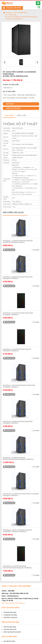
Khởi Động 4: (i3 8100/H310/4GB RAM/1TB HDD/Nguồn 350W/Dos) (17, 350)
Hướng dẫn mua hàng (10, 615)
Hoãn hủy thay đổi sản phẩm (12, 632)
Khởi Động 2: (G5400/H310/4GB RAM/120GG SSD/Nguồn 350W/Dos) (18, 278)
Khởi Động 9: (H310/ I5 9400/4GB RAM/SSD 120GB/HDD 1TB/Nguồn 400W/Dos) (17, 531)
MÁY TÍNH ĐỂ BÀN (21, 13)
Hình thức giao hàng (10, 627)
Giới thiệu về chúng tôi (10, 617)
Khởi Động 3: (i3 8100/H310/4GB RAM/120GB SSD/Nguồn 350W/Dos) (18, 314)
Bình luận (22, 115)
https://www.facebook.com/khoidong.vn (13, 603)
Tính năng (9, 115)
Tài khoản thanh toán (10, 612)
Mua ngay (10, 104)
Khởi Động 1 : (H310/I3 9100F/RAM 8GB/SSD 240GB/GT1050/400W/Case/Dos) (18, 241)
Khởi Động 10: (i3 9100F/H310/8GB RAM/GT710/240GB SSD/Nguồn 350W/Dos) (17, 567)
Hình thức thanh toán (10, 629)
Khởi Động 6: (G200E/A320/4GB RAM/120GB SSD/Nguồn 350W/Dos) (18, 422)
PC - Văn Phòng (11, 15)
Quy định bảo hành (9, 641)
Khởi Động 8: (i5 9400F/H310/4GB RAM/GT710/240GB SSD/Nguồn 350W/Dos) (21, 495)
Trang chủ (9, 13)
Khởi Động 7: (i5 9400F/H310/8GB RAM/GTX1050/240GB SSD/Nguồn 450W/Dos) (18, 458)
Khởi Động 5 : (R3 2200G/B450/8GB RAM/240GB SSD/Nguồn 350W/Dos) (19, 386)
